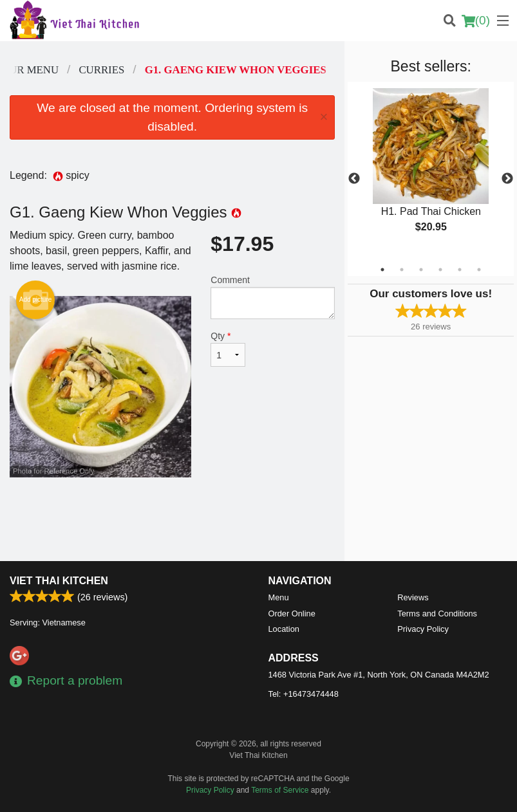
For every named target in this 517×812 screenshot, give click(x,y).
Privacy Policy (423, 629)
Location (284, 629)
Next (507, 179)
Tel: (304, 694)
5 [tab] (460, 270)
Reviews (413, 597)
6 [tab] (479, 270)
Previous (354, 179)
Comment (273, 297)
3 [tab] (421, 270)
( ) (476, 21)
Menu (279, 597)
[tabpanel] (431, 171)
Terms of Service (280, 790)
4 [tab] (440, 270)
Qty (228, 349)
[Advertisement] (172, 519)
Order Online (292, 614)
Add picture (36, 300)
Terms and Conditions (437, 614)
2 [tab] (402, 270)
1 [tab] (382, 270)
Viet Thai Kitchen (59, 581)
